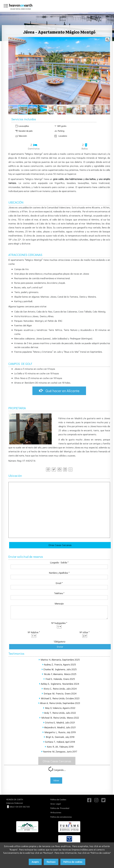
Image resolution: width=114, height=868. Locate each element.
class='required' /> (59, 627)
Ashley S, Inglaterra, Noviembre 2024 (60, 684)
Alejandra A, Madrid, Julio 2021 (60, 728)
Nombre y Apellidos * (59, 573)
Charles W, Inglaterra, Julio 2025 (60, 670)
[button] (107, 40)
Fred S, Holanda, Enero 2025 (60, 679)
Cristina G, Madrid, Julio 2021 (60, 723)
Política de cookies (73, 862)
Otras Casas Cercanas (60, 545)
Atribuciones (56, 813)
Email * (59, 583)
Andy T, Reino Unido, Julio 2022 (60, 713)
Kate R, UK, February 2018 (60, 747)
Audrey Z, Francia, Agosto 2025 (60, 665)
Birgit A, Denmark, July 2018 (60, 737)
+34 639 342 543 (22, 807)
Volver (56, 781)
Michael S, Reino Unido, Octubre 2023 (60, 699)
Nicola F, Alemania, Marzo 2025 (60, 674)
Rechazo (51, 862)
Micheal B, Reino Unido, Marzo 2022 (60, 718)
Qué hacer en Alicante (59, 391)
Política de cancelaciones (61, 817)
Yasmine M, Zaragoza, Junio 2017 (60, 752)
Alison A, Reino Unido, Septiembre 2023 (60, 703)
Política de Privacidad (60, 809)
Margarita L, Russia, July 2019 (60, 732)
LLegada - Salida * (59, 563)
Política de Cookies (58, 800)
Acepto (35, 862)
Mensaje (59, 604)
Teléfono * (59, 594)
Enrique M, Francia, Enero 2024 (60, 694)
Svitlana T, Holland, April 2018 (60, 742)
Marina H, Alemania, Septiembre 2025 (60, 660)
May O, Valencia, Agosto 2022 (60, 708)
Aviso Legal (56, 804)
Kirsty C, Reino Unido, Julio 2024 (60, 689)
